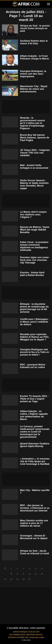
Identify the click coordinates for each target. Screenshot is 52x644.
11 (36, 574)
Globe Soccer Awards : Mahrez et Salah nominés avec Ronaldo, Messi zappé (34, 184)
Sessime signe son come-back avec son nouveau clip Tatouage (35, 260)
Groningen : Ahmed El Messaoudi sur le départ (34, 537)
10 (30, 574)
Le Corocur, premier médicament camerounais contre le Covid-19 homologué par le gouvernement (35, 432)
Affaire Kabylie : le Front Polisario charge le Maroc (35, 57)
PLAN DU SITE (34, 632)
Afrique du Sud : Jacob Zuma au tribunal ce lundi (35, 552)
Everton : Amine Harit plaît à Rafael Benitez (32, 274)
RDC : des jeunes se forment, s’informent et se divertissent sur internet (35, 508)
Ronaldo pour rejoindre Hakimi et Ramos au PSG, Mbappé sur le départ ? (35, 337)
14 (11, 579)
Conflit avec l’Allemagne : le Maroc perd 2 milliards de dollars (35, 322)
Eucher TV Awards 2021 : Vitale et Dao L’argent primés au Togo (34, 399)
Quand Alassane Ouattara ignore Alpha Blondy (35, 445)
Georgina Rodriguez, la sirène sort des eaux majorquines (33, 74)
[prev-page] (5, 569)
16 (24, 579)
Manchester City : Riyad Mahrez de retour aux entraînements (34, 89)
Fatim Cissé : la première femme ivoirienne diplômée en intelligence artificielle (34, 246)
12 (42, 574)
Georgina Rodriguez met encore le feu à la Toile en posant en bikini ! (35, 352)
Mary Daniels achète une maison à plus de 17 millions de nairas (34, 523)
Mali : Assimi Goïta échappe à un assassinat (34, 167)
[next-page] (30, 579)
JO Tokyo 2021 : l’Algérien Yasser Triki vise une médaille (35, 153)
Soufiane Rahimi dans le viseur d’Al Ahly (34, 42)
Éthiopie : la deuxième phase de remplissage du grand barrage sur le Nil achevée (34, 308)
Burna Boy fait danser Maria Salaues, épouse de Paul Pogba (35, 138)
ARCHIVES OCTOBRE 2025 (18, 637)
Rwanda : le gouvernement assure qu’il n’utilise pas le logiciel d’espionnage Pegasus (32, 123)
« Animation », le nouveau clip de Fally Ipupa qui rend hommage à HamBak (35, 461)
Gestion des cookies (37, 637)
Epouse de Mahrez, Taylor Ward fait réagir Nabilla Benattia (35, 230)
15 (17, 579)
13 (5, 579)
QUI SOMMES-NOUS (17, 635)
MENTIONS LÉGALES (34, 635)
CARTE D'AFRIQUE (20, 632)
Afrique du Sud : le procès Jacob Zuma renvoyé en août (35, 28)
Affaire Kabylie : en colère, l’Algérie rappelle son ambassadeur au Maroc (34, 415)
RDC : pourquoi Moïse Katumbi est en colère (33, 366)
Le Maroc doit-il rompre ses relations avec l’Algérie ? (33, 215)
